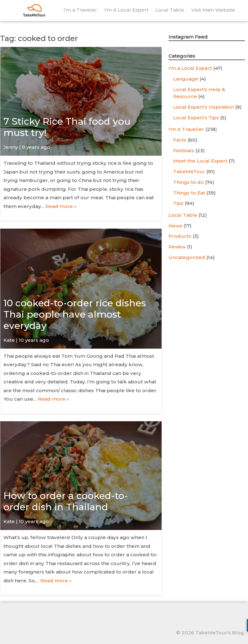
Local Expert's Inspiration (204, 107)
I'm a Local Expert (190, 68)
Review (177, 247)
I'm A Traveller (186, 129)
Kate (9, 340)
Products (180, 236)
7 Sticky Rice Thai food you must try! (67, 127)
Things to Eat (189, 193)
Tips (178, 203)
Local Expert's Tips (196, 118)
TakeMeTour (189, 171)
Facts (180, 140)
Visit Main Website (213, 10)
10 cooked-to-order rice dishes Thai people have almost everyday (75, 314)
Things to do (189, 182)
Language (186, 79)
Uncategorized (187, 257)
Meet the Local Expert (200, 161)
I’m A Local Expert (126, 10)
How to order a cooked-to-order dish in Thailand (66, 501)
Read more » (61, 206)
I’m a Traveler (80, 10)
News (175, 226)
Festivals (184, 151)
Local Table (170, 10)
